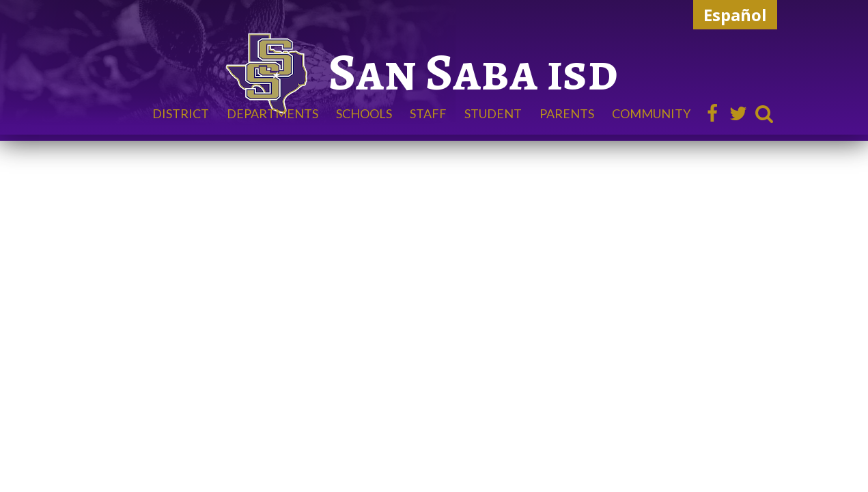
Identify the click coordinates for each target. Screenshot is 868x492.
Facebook (712, 113)
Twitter (738, 113)
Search (764, 113)
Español (735, 15)
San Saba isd (473, 72)
